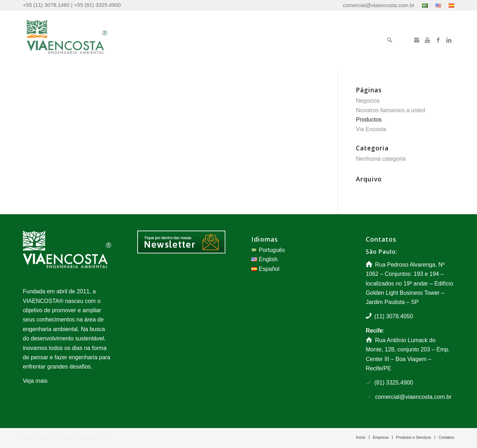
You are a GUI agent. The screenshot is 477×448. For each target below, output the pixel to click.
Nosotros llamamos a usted (390, 110)
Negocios (368, 101)
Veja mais (35, 381)
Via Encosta (371, 129)
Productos (369, 120)
